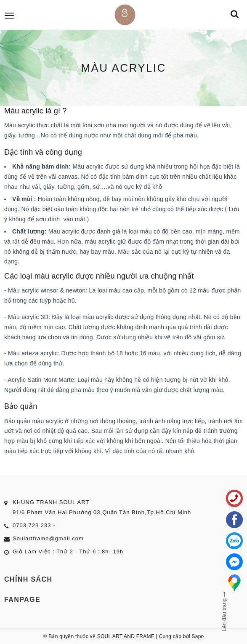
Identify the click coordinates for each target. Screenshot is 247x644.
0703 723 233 (32, 525)
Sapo (198, 636)
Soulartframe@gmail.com (48, 538)
